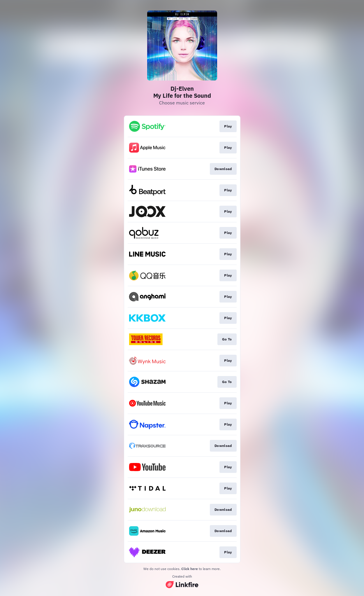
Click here (190, 569)
